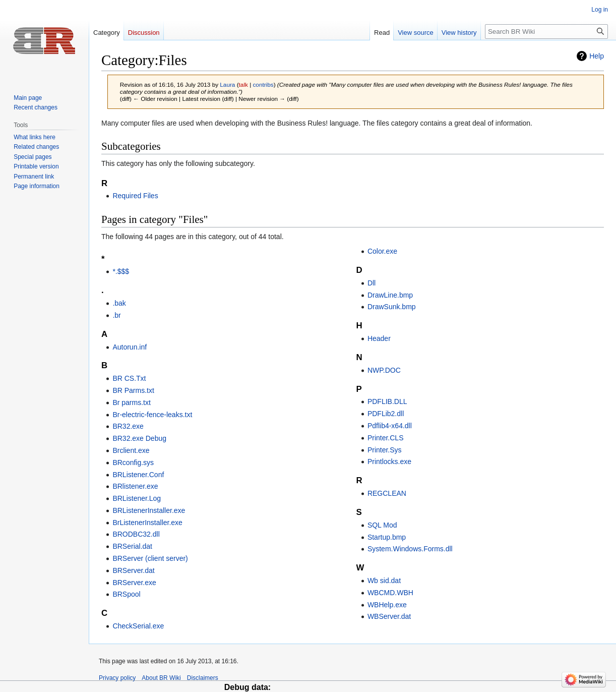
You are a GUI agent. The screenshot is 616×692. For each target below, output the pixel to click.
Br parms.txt (131, 402)
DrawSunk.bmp (392, 307)
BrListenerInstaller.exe (147, 523)
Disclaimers (203, 678)
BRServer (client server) (150, 558)
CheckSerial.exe (138, 626)
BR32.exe (128, 426)
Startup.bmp (387, 537)
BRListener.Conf (138, 475)
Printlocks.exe (389, 462)
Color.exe (382, 251)
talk (243, 84)
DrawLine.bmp (390, 295)
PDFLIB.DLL (387, 401)
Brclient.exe (131, 450)
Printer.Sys (385, 450)
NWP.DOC (384, 370)
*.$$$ (121, 271)
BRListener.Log (137, 498)
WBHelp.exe (387, 605)
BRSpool (126, 594)
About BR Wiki (161, 678)
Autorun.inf (130, 347)
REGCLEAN (387, 493)
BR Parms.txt (133, 390)
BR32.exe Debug (139, 438)
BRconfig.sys (133, 463)
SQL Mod (382, 525)
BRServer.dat (133, 570)
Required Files (135, 196)
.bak (119, 303)
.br (116, 315)
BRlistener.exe (135, 486)
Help (597, 56)
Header (379, 338)
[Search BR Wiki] (546, 32)
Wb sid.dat (384, 581)
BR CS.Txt (129, 378)
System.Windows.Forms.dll (410, 549)
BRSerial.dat (132, 546)
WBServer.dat (389, 616)
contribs (263, 84)
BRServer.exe (134, 583)
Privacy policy (117, 678)
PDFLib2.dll (386, 414)
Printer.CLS (386, 438)
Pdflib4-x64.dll (390, 426)
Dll (372, 283)
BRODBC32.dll (136, 534)
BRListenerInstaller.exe (149, 510)
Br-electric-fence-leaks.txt (152, 415)
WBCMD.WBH (390, 593)
